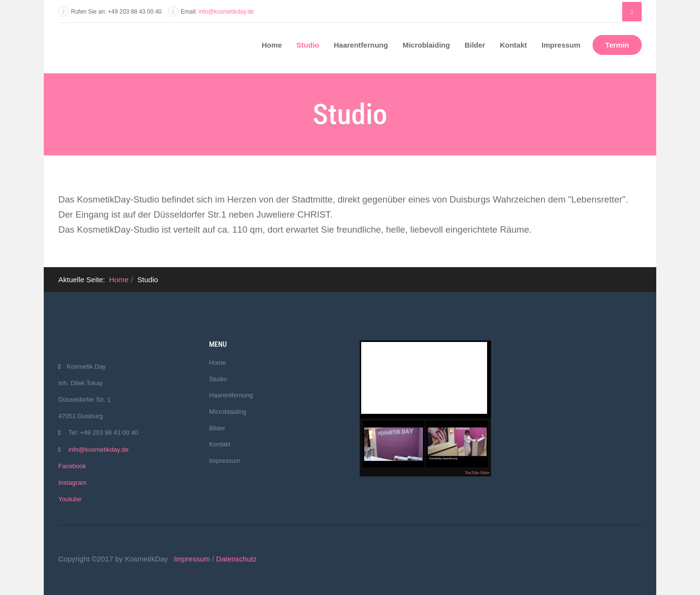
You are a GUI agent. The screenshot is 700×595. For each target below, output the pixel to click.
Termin (617, 45)
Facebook (72, 466)
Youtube (70, 499)
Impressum (561, 45)
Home (272, 45)
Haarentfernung (361, 45)
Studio (308, 45)
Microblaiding (426, 45)
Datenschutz (236, 559)
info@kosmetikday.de (227, 12)
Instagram (72, 483)
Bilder (475, 45)
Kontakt (513, 45)
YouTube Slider (477, 473)
